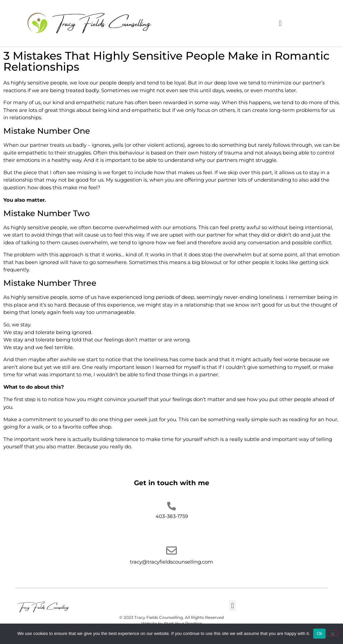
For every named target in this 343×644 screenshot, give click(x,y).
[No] (332, 633)
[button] (280, 23)
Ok (319, 633)
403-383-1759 (172, 516)
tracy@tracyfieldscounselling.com (171, 562)
